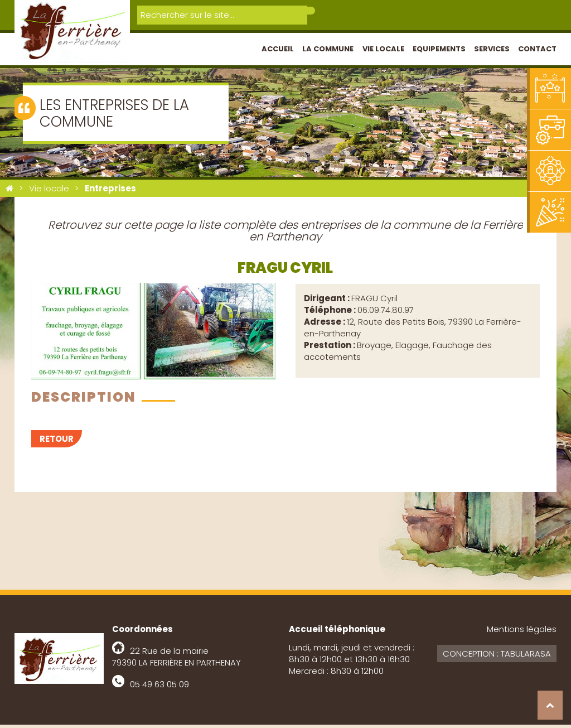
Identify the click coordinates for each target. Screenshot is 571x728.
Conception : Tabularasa (497, 657)
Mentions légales (522, 632)
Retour (57, 442)
